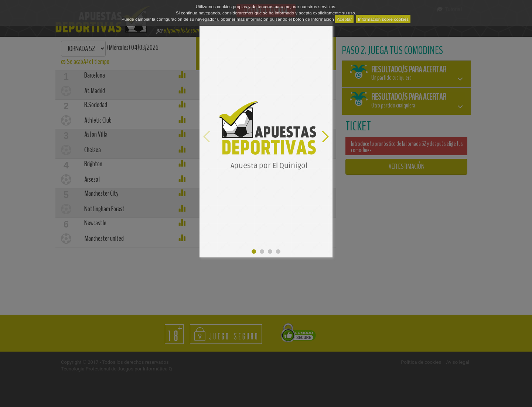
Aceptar (345, 19)
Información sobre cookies (383, 19)
